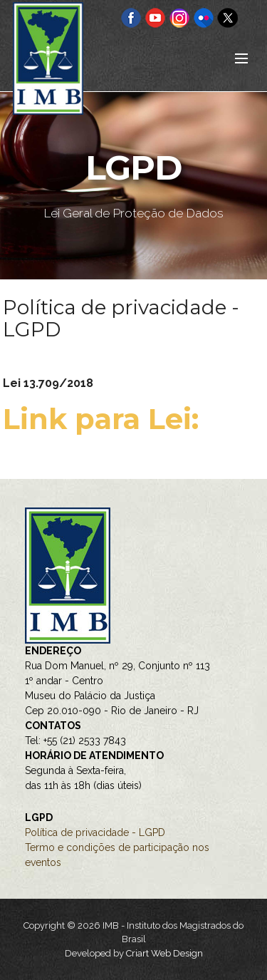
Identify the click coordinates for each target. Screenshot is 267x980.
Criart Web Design (164, 953)
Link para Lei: (105, 419)
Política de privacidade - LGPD (95, 832)
